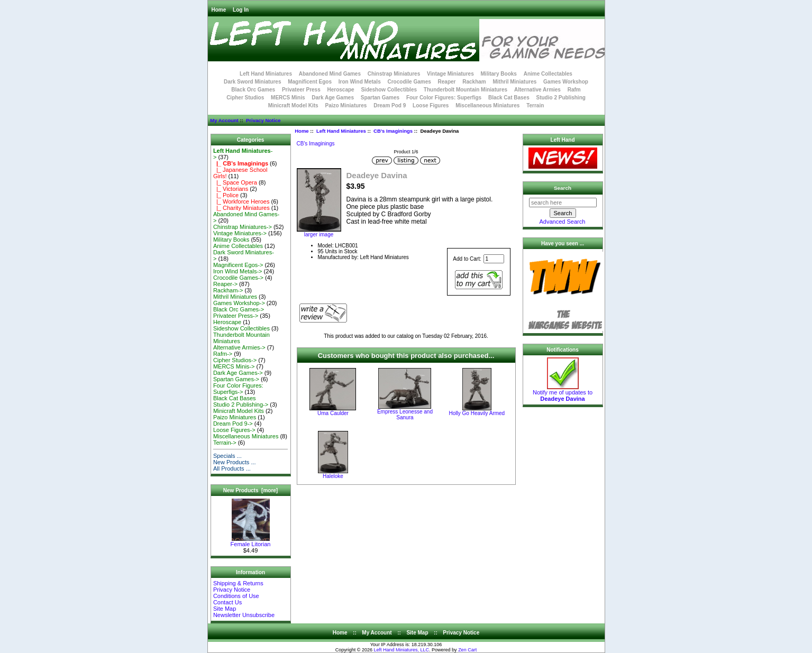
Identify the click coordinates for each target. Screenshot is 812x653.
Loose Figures (431, 105)
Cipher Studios (245, 98)
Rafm (574, 90)
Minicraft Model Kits (293, 105)
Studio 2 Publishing (561, 98)
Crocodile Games (409, 82)
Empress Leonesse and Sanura (405, 415)
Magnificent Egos (310, 82)
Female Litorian (251, 541)
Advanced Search (563, 222)
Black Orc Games (253, 90)
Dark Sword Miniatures (252, 82)
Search (563, 188)
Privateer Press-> (236, 316)
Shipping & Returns (238, 583)
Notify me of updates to (563, 393)
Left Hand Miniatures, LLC (402, 650)
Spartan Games (380, 98)
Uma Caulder (333, 413)
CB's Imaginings (393, 131)
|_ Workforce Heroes (241, 201)
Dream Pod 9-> (233, 424)
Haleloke (333, 476)
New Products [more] (250, 490)
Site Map (225, 609)
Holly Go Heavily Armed (477, 413)
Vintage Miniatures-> (240, 233)
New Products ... (235, 462)
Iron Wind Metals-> (238, 271)
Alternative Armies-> (239, 347)
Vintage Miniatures (450, 74)
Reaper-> (225, 284)
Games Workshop (566, 82)
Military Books (499, 74)
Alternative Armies (537, 90)
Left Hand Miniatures (341, 131)
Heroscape (341, 90)
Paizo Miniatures (346, 105)
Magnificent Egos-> (238, 265)
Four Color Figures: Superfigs (444, 98)
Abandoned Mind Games (330, 74)
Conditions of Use (236, 596)
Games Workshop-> (239, 303)
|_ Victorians (231, 189)
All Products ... (232, 468)
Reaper (447, 82)
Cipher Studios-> (235, 360)
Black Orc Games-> (239, 309)
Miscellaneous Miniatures (487, 105)
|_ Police (226, 195)
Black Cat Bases (509, 98)
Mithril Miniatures (514, 82)
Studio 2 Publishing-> (241, 404)
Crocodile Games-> (238, 278)
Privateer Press (301, 90)
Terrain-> (225, 443)
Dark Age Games (333, 98)
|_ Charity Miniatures (241, 208)
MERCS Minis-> (234, 366)
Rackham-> (228, 290)
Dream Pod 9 (390, 105)
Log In (241, 10)
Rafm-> (223, 354)
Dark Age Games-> (238, 373)
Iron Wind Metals (360, 82)
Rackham (474, 82)
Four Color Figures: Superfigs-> (238, 389)
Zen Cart (467, 650)
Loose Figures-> (234, 430)
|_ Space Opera (235, 182)
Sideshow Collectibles (389, 90)
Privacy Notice (263, 120)
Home (219, 10)
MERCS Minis (288, 98)
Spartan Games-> (236, 379)
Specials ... (227, 456)
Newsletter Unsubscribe (244, 615)
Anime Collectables (548, 74)
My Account (224, 120)
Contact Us (227, 602)
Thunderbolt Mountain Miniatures (466, 90)
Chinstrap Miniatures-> (243, 227)
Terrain (535, 105)
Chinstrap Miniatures (394, 74)
